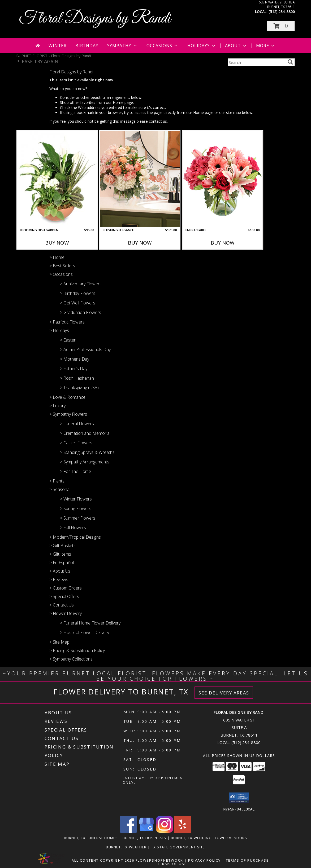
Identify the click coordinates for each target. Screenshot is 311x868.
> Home (57, 257)
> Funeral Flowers (77, 424)
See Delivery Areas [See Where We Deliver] (224, 693)
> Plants (57, 481)
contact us (158, 121)
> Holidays (59, 330)
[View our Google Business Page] (146, 831)
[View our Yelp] (183, 831)
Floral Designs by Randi (95, 19)
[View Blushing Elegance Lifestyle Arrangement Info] (140, 179)
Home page (123, 102)
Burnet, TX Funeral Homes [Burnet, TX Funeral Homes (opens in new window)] (91, 838)
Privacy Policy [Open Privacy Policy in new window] (204, 860)
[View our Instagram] (165, 831)
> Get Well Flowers (78, 303)
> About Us (60, 571)
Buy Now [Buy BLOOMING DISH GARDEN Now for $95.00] (57, 243)
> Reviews (59, 579)
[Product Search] (257, 62)
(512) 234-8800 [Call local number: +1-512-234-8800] (282, 12)
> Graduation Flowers (81, 312)
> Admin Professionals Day (85, 349)
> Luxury (57, 406)
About (236, 46)
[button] (281, 26)
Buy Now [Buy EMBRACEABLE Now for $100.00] (223, 243)
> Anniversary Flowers (81, 284)
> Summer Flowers (78, 518)
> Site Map (59, 642)
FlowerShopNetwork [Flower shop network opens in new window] (159, 860)
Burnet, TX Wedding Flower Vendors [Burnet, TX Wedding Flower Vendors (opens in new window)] (209, 838)
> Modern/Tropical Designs (75, 537)
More (266, 46)
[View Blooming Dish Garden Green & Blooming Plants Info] (57, 179)
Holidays (202, 46)
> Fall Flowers (73, 528)
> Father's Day (74, 369)
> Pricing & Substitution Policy (77, 650)
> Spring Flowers (76, 508)
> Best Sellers (62, 266)
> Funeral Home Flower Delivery (90, 623)
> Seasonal (60, 489)
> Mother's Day (75, 359)
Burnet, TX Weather (126, 847)
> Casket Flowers (76, 443)
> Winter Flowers (76, 499)
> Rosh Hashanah (77, 378)
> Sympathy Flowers (68, 414)
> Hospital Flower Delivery (85, 632)
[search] (290, 62)
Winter (58, 46)
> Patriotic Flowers (67, 322)
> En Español (62, 563)
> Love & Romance (67, 397)
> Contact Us (62, 605)
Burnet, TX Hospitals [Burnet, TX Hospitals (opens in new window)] (144, 838)
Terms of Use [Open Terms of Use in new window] (172, 863)
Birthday (87, 46)
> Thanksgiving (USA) (79, 388)
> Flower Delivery (66, 613)
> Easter (68, 340)
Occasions (163, 46)
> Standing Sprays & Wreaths (87, 452)
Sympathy (122, 46)
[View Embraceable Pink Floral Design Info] (223, 179)
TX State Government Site (178, 847)
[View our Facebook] (128, 831)
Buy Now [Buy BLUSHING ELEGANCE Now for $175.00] (140, 243)
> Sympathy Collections (71, 659)
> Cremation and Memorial (85, 433)
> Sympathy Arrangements (85, 462)
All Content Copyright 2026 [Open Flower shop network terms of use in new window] (103, 860)
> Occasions (61, 274)
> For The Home (75, 471)
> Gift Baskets (62, 546)
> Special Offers (64, 596)
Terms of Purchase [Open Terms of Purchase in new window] (247, 860)
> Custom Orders (66, 588)
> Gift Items (60, 554)
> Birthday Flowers (78, 293)
